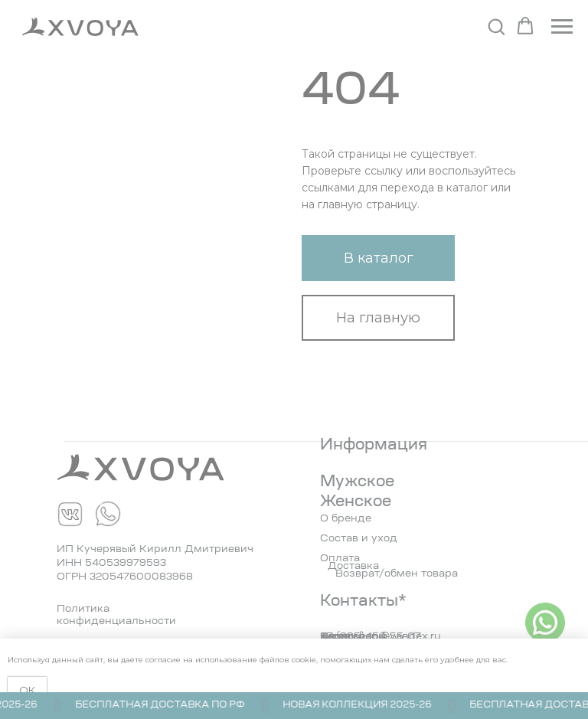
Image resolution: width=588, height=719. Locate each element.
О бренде (346, 519)
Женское (356, 502)
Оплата (340, 559)
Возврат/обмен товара (397, 574)
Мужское (357, 482)
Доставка (353, 566)
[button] (496, 26)
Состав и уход (359, 539)
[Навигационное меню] (562, 27)
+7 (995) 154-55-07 (371, 637)
